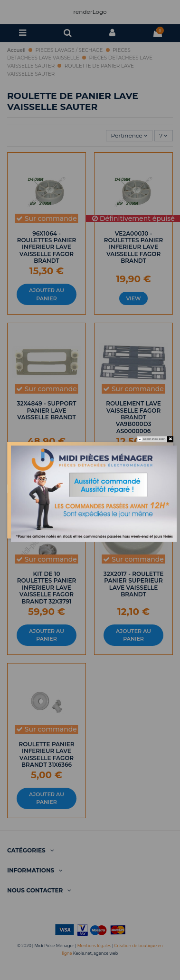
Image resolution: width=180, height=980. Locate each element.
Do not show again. (154, 439)
